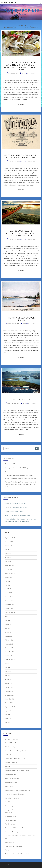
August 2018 (9, 616)
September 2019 (10, 573)
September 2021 (10, 538)
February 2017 (9, 687)
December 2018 (10, 601)
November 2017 (10, 652)
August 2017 (9, 664)
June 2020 (8, 553)
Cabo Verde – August (11, 747)
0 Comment (31, 73)
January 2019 (9, 597)
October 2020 (9, 542)
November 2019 (10, 565)
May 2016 (8, 723)
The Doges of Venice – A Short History (16, 468)
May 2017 (8, 675)
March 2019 (8, 593)
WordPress (25, 864)
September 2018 (10, 612)
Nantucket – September (12, 798)
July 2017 (8, 668)
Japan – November (11, 774)
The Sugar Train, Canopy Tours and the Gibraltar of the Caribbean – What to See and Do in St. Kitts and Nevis (20, 484)
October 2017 (9, 656)
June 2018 (8, 624)
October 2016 (9, 703)
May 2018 (8, 628)
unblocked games (10, 515)
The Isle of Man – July (11, 832)
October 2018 (9, 609)
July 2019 (8, 581)
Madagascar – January (12, 782)
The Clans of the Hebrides (18, 503)
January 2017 (9, 691)
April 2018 (8, 632)
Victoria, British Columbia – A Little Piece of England (21, 156)
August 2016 (9, 711)
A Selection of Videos (16, 511)
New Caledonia (9, 802)
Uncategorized (9, 842)
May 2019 (8, 585)
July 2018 (8, 620)
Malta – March (9, 786)
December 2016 (10, 695)
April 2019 (8, 589)
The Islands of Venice (11, 464)
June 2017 (8, 671)
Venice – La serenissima (12, 472)
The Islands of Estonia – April (14, 828)
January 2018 (9, 644)
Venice (7, 850)
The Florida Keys (10, 824)
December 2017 (10, 648)
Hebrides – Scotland (11, 763)
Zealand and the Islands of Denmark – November (20, 854)
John (23, 73)
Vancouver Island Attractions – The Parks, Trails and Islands (21, 233)
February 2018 (9, 640)
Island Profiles (9, 2)
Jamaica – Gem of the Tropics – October (17, 770)
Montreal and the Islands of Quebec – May (18, 790)
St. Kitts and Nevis (10, 816)
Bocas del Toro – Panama (13, 743)
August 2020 (9, 546)
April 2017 (8, 679)
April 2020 (8, 557)
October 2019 (9, 569)
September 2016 (10, 707)
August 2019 (9, 577)
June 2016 (8, 719)
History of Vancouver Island (21, 319)
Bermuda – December (11, 739)
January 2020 (9, 561)
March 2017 (8, 683)
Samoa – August (10, 806)
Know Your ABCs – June (12, 778)
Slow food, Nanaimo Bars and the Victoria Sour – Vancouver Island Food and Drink (21, 66)
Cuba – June (9, 755)
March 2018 (8, 636)
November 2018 (10, 605)
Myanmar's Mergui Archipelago (14, 794)
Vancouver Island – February (13, 846)
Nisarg (36, 864)
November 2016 (10, 699)
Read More (22, 104)
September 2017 (10, 660)
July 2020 (8, 550)
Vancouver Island (21, 400)
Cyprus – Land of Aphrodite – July (15, 759)
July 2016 (8, 715)
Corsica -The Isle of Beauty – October (16, 751)
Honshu (7, 766)
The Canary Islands (11, 820)
